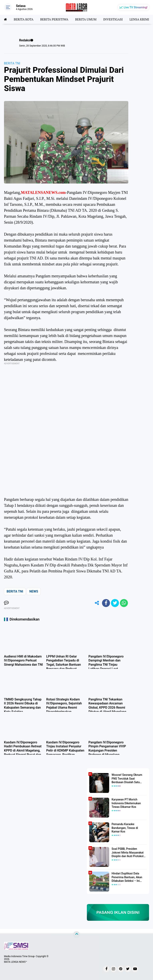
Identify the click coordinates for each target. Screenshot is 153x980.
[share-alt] (97, 603)
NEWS (34, 591)
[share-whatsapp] (124, 603)
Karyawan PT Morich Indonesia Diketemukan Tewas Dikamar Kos (126, 803)
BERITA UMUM (86, 19)
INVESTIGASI (113, 19)
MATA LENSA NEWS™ (16, 962)
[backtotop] (76, 935)
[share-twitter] (115, 603)
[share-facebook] (106, 603)
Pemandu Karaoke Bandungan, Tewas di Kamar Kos (125, 828)
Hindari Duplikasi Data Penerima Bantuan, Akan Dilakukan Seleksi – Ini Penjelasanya (127, 877)
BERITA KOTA (24, 19)
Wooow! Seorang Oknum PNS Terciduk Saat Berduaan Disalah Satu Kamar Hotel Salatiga (127, 779)
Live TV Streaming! (136, 7)
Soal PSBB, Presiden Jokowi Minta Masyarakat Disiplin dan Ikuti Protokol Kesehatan (128, 853)
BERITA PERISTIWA (54, 19)
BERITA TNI (12, 63)
